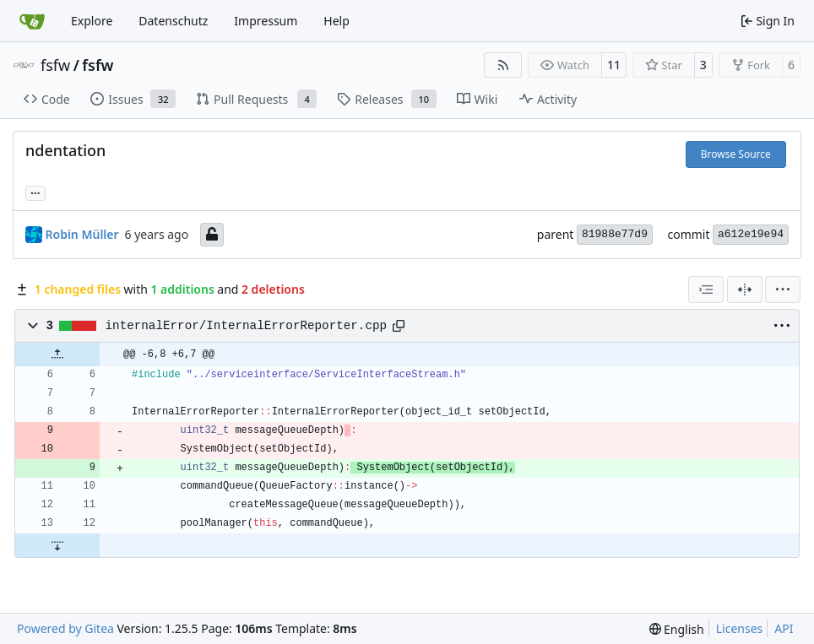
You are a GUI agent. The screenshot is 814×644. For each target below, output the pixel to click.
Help (336, 21)
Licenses (740, 628)
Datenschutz (173, 21)
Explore (92, 21)
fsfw (55, 65)
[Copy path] (399, 326)
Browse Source (736, 154)
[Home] (32, 21)
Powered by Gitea (65, 628)
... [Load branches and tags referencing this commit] (35, 192)
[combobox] (706, 290)
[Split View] (745, 290)
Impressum (266, 21)
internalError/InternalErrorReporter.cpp (247, 326)
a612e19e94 (751, 234)
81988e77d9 (615, 234)
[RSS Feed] (503, 65)
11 (614, 65)
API (784, 628)
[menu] (783, 290)
